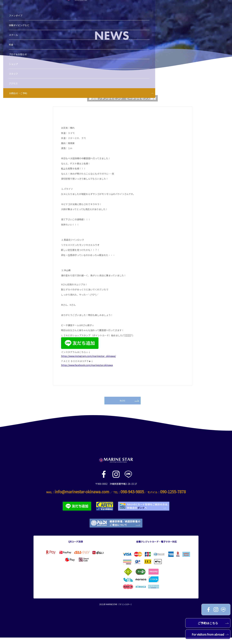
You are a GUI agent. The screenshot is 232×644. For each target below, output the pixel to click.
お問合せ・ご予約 (23, 83)
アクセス (18, 73)
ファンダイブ (20, 5)
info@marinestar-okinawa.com (82, 498)
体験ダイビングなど (24, 15)
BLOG (129, 406)
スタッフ (18, 63)
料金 (16, 34)
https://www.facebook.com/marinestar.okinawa (87, 365)
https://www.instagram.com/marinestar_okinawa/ (88, 356)
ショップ (18, 54)
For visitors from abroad (210, 634)
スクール (18, 25)
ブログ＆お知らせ (23, 44)
